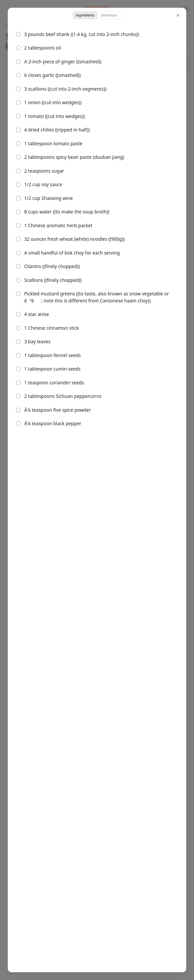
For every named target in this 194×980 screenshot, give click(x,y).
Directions (109, 15)
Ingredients (85, 15)
